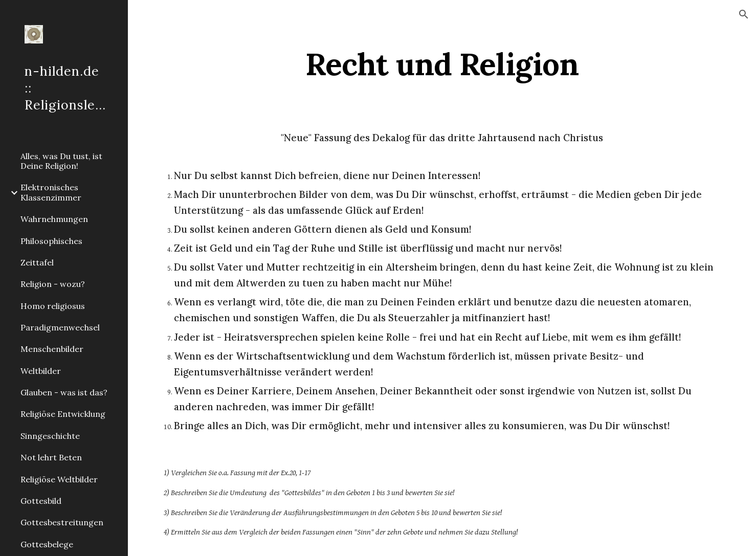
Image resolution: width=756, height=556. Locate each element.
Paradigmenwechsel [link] (60, 327)
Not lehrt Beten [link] (51, 457)
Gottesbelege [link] (47, 544)
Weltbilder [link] (41, 371)
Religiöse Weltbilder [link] (59, 479)
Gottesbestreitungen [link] (62, 522)
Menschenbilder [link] (52, 349)
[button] (744, 14)
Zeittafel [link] (37, 262)
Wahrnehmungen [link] (54, 219)
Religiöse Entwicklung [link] (63, 414)
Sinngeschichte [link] (50, 436)
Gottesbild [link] (41, 501)
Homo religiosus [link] (53, 306)
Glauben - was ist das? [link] (64, 392)
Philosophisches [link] (51, 241)
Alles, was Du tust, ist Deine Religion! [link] (61, 161)
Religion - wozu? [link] (53, 284)
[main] (442, 64)
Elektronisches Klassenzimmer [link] (51, 192)
